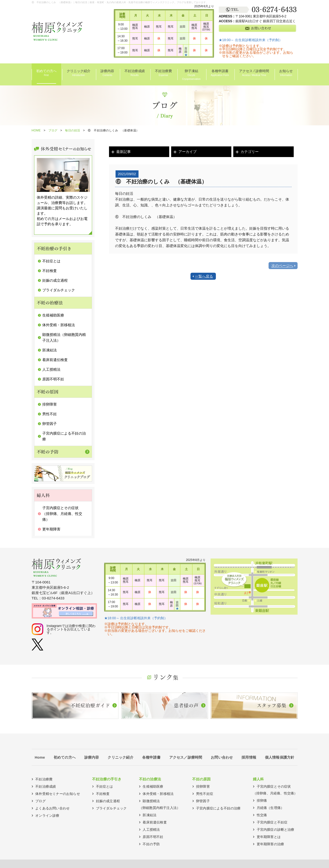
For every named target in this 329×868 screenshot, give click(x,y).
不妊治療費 (163, 73)
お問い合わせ (222, 757)
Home (40, 757)
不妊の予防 (151, 844)
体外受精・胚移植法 (59, 325)
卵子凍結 (191, 75)
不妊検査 (50, 271)
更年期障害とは (269, 837)
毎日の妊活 (73, 130)
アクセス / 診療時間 (254, 73)
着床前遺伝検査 (55, 360)
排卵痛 (262, 800)
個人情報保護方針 (280, 757)
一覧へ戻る (204, 276)
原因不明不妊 (53, 379)
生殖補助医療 (53, 315)
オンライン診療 (47, 815)
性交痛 (262, 815)
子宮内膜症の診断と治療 (276, 830)
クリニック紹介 (79, 73)
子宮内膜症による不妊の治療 (218, 808)
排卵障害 (50, 404)
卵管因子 (50, 424)
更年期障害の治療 (271, 844)
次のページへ (282, 266)
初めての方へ (46, 73)
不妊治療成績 (135, 73)
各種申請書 (220, 73)
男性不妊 (50, 414)
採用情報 (249, 757)
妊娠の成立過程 (55, 280)
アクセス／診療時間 (186, 757)
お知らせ (286, 73)
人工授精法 (51, 369)
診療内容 (107, 73)
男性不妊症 (205, 794)
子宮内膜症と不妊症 (272, 822)
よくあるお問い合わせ (52, 808)
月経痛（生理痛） (271, 808)
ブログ (53, 130)
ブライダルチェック (59, 290)
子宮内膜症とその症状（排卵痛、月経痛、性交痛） (62, 514)
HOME (36, 130)
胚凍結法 (50, 350)
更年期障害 (51, 529)
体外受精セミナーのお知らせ (58, 794)
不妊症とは (51, 261)
